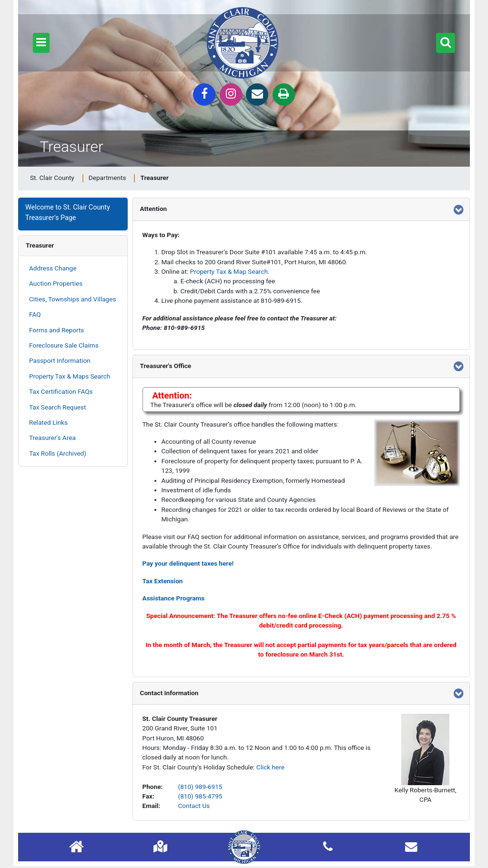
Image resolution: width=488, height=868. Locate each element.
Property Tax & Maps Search (70, 376)
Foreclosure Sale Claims (64, 345)
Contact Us (194, 806)
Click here (270, 767)
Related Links (48, 422)
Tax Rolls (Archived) (58, 453)
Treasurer (40, 245)
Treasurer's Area (52, 438)
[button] (41, 43)
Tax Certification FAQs (61, 391)
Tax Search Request (57, 407)
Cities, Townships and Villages (72, 299)
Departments (107, 178)
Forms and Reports (56, 330)
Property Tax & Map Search (229, 271)
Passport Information (60, 360)
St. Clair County (52, 178)
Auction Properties (56, 283)
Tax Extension (163, 581)
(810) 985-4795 (200, 796)
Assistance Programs (174, 598)
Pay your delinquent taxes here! (188, 563)
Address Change (53, 268)
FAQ (35, 314)
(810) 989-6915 (200, 787)
